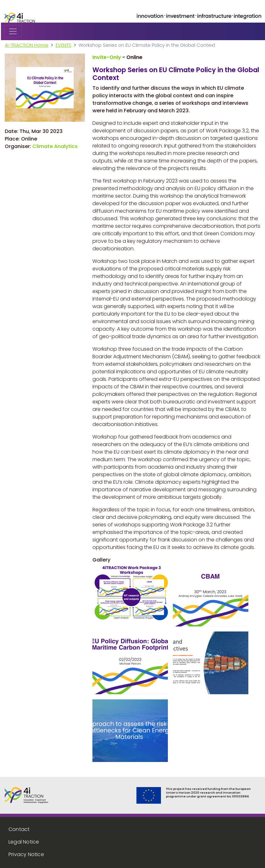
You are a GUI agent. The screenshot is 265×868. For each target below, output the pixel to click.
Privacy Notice (26, 854)
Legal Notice (24, 842)
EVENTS (63, 45)
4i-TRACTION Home (27, 45)
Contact (19, 829)
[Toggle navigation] (13, 31)
